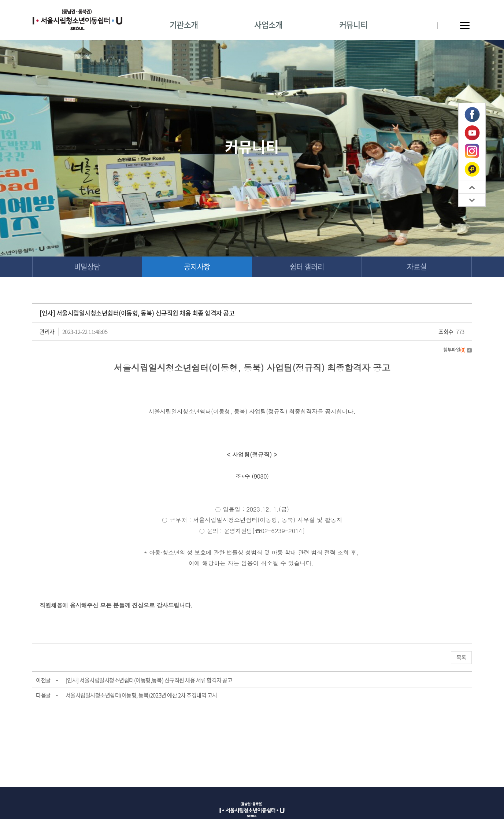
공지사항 (197, 267)
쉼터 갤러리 (307, 267)
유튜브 (472, 133)
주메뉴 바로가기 (0, 0)
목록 (461, 657)
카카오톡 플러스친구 (472, 169)
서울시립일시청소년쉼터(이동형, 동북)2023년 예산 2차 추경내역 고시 (141, 695)
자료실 (417, 267)
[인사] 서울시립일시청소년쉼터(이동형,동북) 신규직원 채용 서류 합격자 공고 (149, 680)
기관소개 (184, 24)
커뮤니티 (353, 24)
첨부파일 (457, 349)
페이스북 (472, 115)
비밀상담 (87, 267)
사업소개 (268, 24)
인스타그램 (472, 151)
